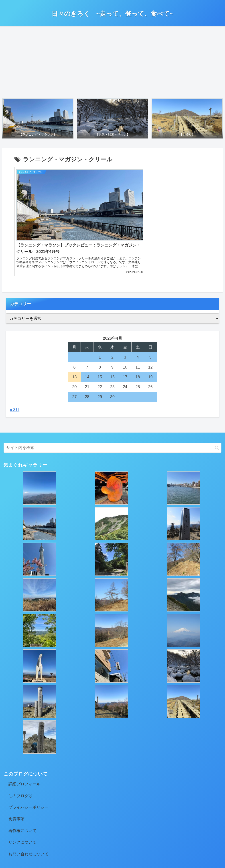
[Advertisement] (112, 61)
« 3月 (15, 381)
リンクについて (22, 813)
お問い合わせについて (28, 825)
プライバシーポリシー (28, 778)
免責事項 (16, 790)
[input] (112, 419)
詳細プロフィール (24, 755)
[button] (217, 419)
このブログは (20, 767)
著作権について (22, 802)
